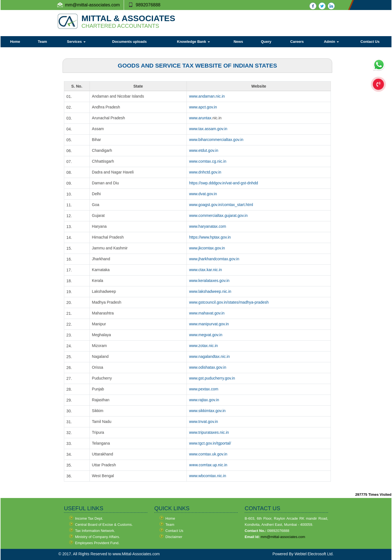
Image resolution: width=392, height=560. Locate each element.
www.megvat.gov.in (206, 335)
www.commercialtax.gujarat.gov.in (218, 215)
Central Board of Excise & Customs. (104, 525)
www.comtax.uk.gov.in (208, 454)
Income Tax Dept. (89, 518)
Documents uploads (129, 42)
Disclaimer (174, 537)
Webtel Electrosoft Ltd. (314, 554)
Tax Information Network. (95, 531)
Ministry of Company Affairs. (98, 537)
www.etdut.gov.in (204, 150)
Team (42, 42)
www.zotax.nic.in (203, 346)
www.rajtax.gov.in (204, 400)
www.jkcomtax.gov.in (207, 248)
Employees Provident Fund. (97, 543)
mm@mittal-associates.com (283, 537)
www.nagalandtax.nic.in (209, 356)
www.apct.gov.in (203, 107)
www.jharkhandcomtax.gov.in (214, 259)
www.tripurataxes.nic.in (209, 432)
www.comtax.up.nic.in (208, 465)
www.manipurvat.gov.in (209, 324)
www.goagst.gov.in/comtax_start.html (221, 205)
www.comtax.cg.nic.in (208, 161)
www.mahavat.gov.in (207, 313)
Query (266, 42)
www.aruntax (200, 118)
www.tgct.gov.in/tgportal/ (210, 443)
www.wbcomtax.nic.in (208, 476)
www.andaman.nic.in (207, 96)
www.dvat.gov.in (203, 194)
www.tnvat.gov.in (204, 422)
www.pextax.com (204, 389)
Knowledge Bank (193, 42)
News (238, 42)
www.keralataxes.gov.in (209, 281)
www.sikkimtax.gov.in (207, 411)
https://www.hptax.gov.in (210, 237)
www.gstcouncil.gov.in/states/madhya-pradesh (229, 302)
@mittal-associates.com (96, 5)
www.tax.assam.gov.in (208, 129)
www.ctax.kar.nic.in (205, 270)
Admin (331, 42)
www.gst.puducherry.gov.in (212, 378)
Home (15, 42)
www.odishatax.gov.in (208, 367)
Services (76, 42)
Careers (297, 42)
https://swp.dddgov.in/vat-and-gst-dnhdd (224, 183)
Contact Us (370, 42)
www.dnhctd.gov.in (205, 172)
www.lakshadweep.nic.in (210, 291)
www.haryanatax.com (208, 226)
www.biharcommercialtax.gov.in (216, 140)
